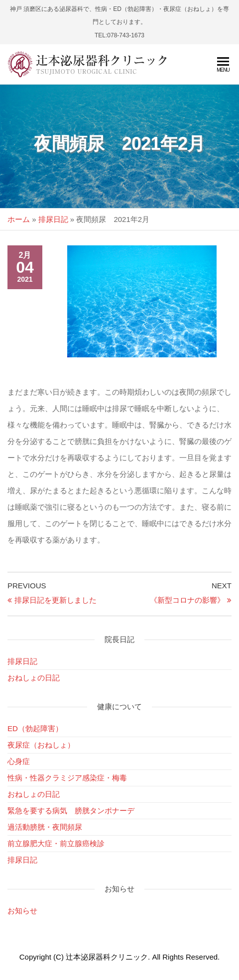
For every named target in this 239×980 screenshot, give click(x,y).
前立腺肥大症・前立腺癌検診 (56, 843)
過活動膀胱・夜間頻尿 (45, 827)
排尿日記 (53, 219)
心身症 (19, 761)
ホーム (19, 219)
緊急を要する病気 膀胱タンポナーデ (71, 811)
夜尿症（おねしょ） (41, 745)
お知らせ (22, 911)
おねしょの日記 (34, 678)
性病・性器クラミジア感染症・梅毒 (67, 778)
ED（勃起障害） (35, 728)
